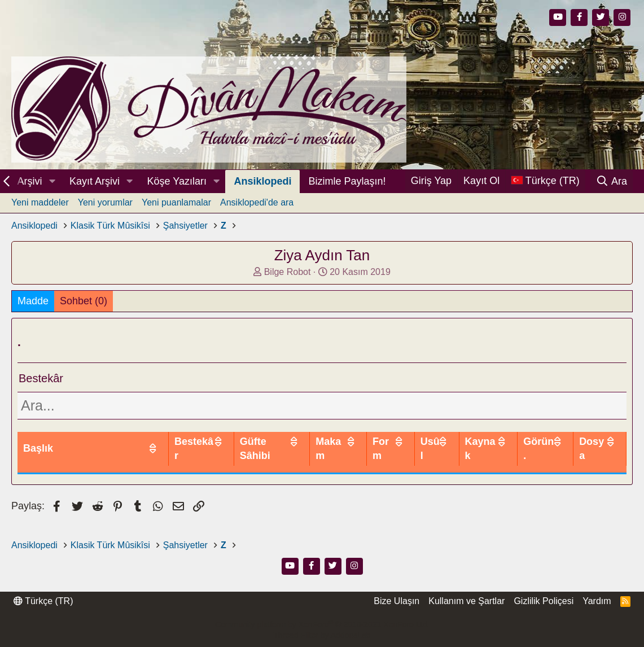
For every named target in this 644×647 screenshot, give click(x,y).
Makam (328, 449)
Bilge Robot (288, 272)
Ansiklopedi (262, 181)
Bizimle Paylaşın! (347, 181)
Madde (33, 301)
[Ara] (612, 181)
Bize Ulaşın (397, 601)
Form (381, 449)
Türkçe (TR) (43, 601)
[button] (52, 182)
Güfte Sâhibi (255, 449)
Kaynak (480, 449)
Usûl (430, 449)
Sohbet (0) (84, 301)
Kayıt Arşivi (95, 181)
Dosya (592, 449)
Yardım (597, 601)
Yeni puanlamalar (176, 202)
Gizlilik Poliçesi (544, 601)
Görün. (538, 449)
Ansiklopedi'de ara (257, 202)
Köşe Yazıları (177, 181)
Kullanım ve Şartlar (466, 601)
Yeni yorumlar (105, 202)
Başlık (38, 448)
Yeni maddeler (40, 202)
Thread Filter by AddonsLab (322, 635)
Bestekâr (194, 449)
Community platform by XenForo (322, 624)
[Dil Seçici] (545, 181)
